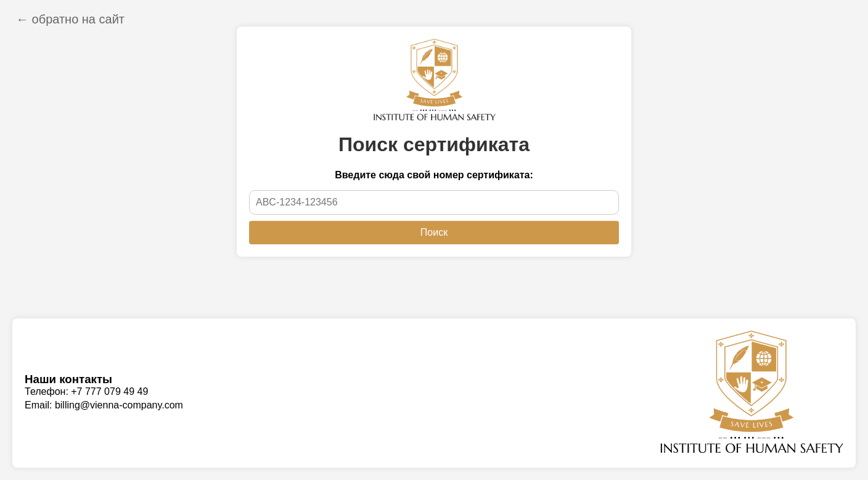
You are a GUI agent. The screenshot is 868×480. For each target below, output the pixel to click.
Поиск (434, 232)
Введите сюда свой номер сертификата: (434, 175)
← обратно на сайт (70, 19)
